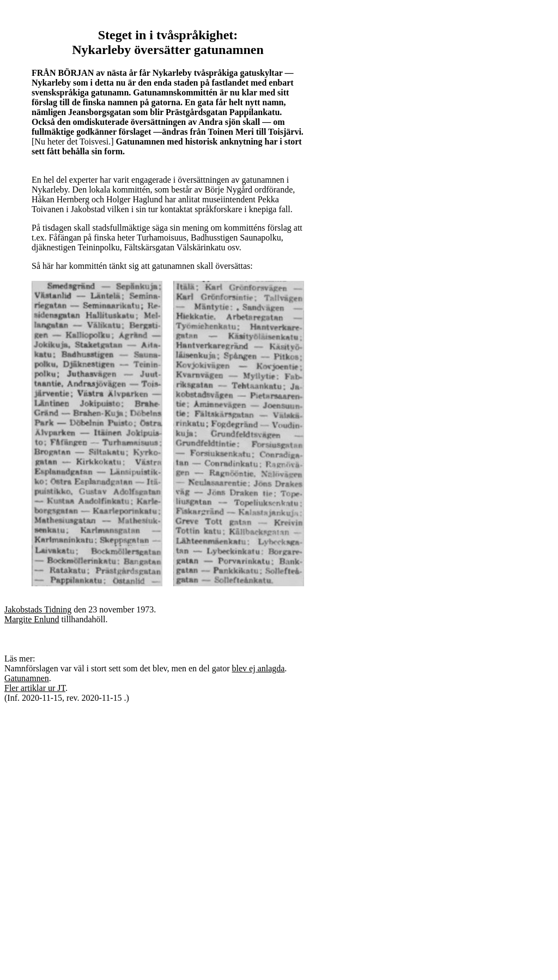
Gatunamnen (27, 678)
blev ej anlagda (259, 668)
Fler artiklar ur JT (35, 688)
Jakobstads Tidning (38, 609)
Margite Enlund (32, 619)
